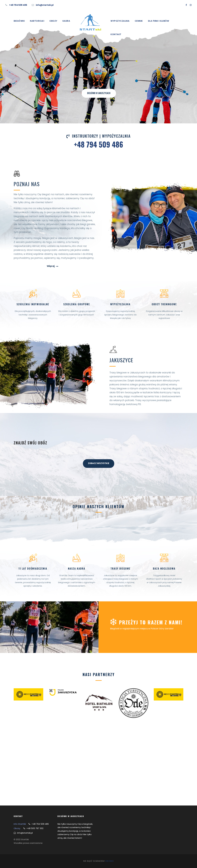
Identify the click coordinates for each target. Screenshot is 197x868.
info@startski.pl (45, 5)
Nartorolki (37, 21)
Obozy (53, 21)
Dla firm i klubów (159, 21)
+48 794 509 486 (18, 5)
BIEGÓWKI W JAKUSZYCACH (99, 93)
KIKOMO (110, 861)
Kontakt (116, 34)
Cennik (139, 21)
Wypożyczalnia (120, 21)
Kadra (66, 21)
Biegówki (19, 21)
